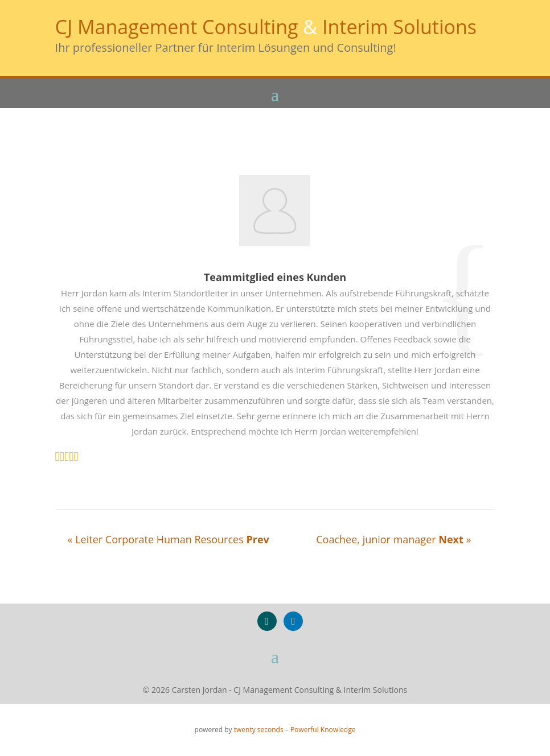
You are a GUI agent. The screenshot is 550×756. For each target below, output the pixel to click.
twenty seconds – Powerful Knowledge (295, 730)
